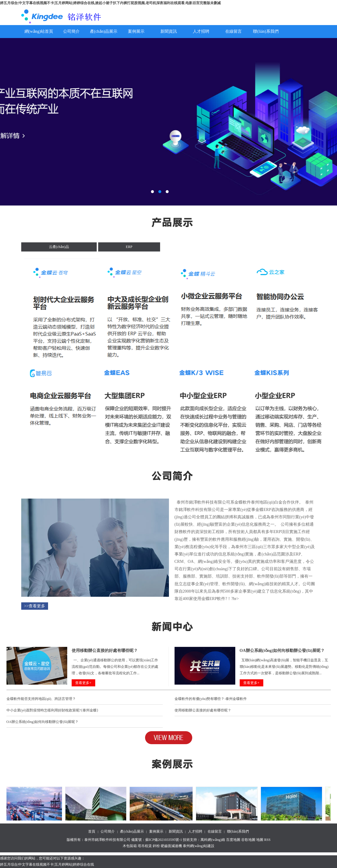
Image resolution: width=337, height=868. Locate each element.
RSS (267, 840)
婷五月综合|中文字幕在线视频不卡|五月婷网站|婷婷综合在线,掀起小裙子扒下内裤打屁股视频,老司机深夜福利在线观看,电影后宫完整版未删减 (110, 3)
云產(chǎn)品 (59, 247)
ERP (129, 247)
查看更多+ (83, 683)
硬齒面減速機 (171, 846)
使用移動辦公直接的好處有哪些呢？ (203, 710)
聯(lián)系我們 (266, 31)
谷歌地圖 (248, 840)
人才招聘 (201, 31)
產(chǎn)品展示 (104, 31)
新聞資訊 (169, 31)
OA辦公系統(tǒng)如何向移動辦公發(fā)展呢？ (43, 722)
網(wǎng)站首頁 (39, 31)
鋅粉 (156, 846)
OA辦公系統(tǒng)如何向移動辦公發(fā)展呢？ (282, 651)
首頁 (92, 831)
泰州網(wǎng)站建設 (199, 846)
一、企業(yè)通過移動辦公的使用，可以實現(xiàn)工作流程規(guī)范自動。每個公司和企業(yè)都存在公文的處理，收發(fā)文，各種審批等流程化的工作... (115, 667)
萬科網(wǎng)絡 (213, 840)
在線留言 (234, 31)
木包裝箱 (130, 846)
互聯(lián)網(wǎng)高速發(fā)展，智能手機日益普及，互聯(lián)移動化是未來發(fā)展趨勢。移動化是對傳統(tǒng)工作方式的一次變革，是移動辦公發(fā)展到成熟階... (284, 667)
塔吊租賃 (145, 846)
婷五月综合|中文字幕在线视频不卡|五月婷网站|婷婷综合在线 (47, 864)
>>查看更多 (35, 606)
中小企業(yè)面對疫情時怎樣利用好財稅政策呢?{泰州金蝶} (52, 710)
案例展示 (136, 31)
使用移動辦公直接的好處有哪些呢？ (105, 651)
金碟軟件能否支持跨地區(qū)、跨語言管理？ (41, 699)
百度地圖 (233, 840)
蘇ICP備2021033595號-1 (164, 840)
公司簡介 (71, 31)
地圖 (260, 840)
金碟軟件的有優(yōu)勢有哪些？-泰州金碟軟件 (211, 699)
